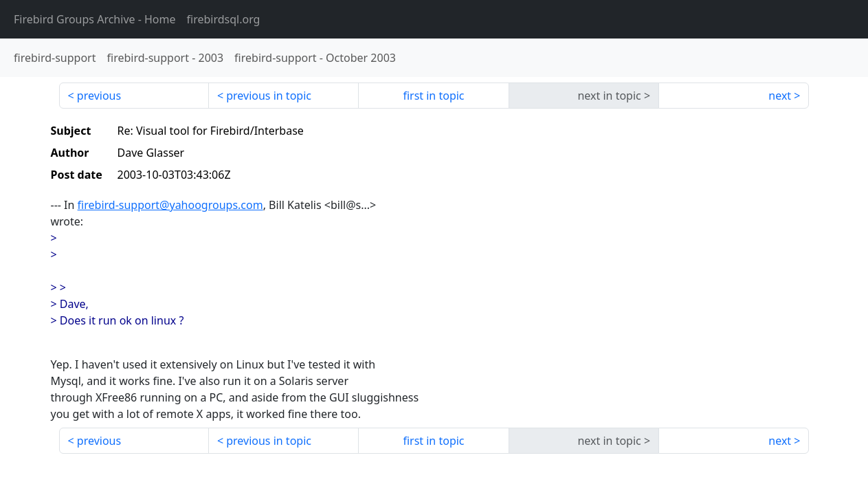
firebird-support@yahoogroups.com (170, 205)
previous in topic (269, 96)
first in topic (433, 96)
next (780, 96)
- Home (95, 19)
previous (99, 96)
